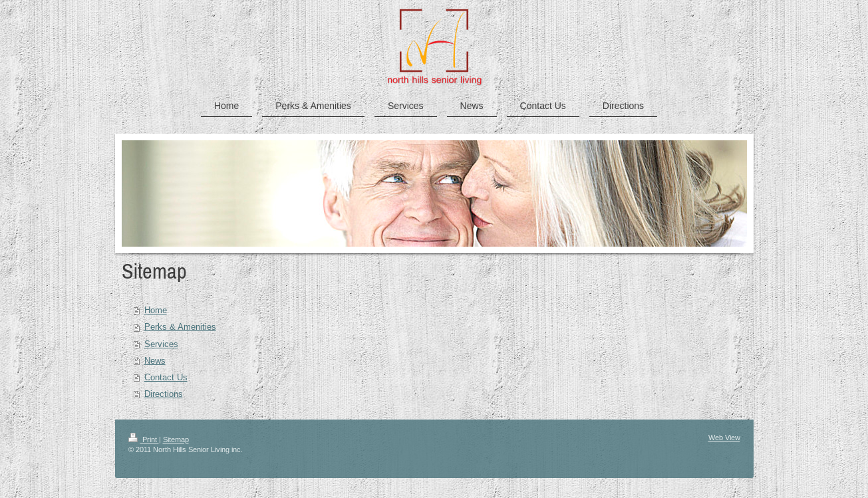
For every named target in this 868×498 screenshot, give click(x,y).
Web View (724, 437)
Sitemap (176, 439)
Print (144, 439)
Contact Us (166, 377)
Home (156, 310)
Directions (164, 394)
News (155, 360)
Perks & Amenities (180, 326)
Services (161, 344)
